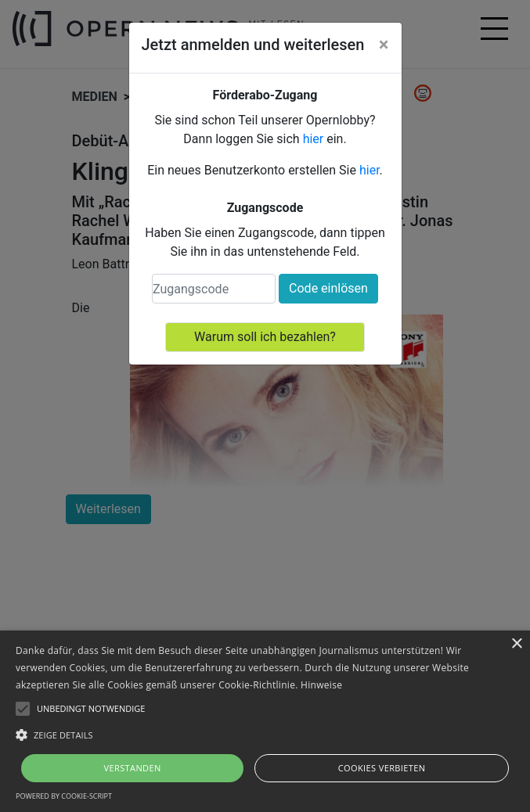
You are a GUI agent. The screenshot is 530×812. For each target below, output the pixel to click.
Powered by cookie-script (64, 796)
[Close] (384, 45)
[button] (265, 735)
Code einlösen (328, 288)
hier (314, 139)
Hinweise (321, 685)
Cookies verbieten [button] (382, 768)
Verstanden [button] (132, 768)
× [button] (516, 644)
